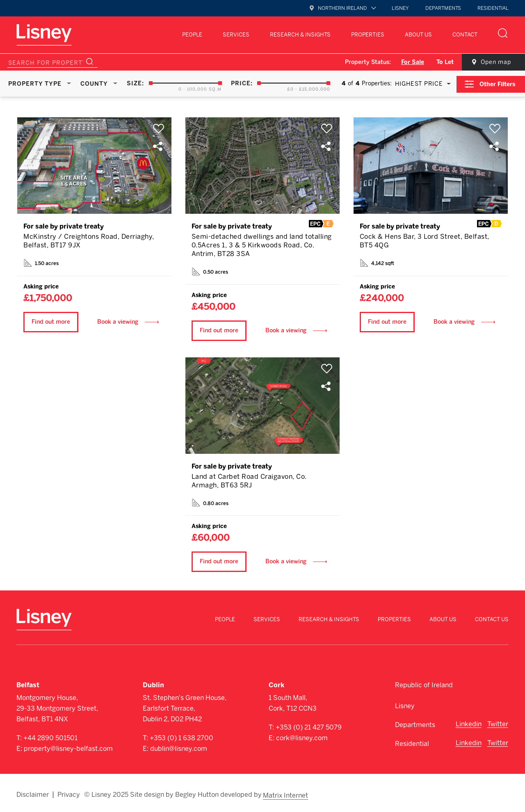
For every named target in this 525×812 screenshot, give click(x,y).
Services (236, 35)
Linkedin (469, 723)
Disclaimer (33, 792)
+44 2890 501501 (50, 737)
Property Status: (363, 62)
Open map (492, 62)
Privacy (69, 792)
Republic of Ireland (424, 684)
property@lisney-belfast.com (68, 747)
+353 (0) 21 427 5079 (309, 726)
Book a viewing (118, 320)
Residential (493, 8)
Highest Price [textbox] (418, 83)
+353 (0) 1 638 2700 (181, 737)
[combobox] (421, 83)
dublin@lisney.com (179, 747)
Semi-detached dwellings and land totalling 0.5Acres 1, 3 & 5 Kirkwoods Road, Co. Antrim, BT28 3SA (262, 244)
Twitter (498, 723)
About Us (418, 35)
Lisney (400, 8)
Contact (465, 35)
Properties (368, 35)
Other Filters (499, 83)
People (192, 35)
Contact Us (492, 618)
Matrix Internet (286, 792)
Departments (443, 8)
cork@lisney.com (302, 737)
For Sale (407, 62)
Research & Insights (300, 35)
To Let (440, 62)
